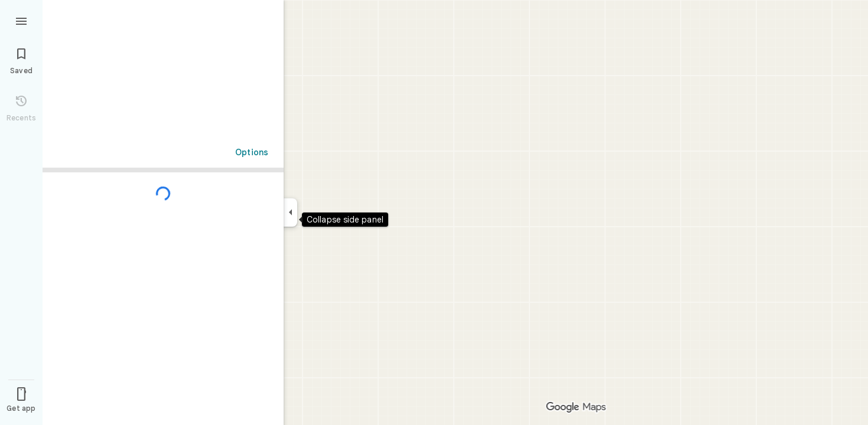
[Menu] (21, 20)
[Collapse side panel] (290, 212)
